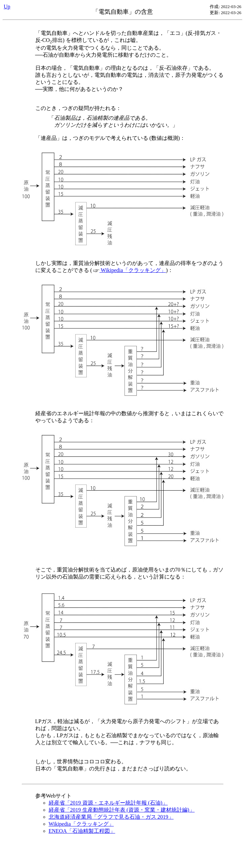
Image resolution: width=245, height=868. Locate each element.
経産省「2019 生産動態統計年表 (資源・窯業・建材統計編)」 (122, 810)
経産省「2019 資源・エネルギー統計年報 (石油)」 (108, 803)
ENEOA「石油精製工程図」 (82, 831)
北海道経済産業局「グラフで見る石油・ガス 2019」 (111, 817)
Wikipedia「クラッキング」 (130, 270)
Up (7, 7)
